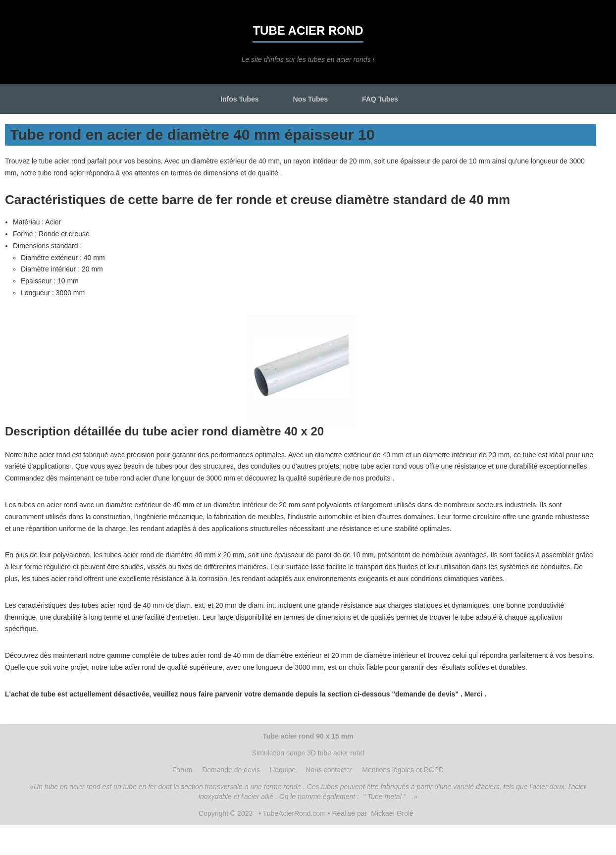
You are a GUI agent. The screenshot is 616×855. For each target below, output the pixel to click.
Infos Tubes (240, 99)
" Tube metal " (385, 797)
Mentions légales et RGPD (403, 770)
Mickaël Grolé (392, 813)
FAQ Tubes (380, 99)
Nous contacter (329, 770)
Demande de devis (231, 770)
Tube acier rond (308, 30)
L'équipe (283, 770)
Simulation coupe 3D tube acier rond (308, 753)
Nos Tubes (311, 99)
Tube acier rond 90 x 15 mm (308, 736)
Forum (182, 770)
